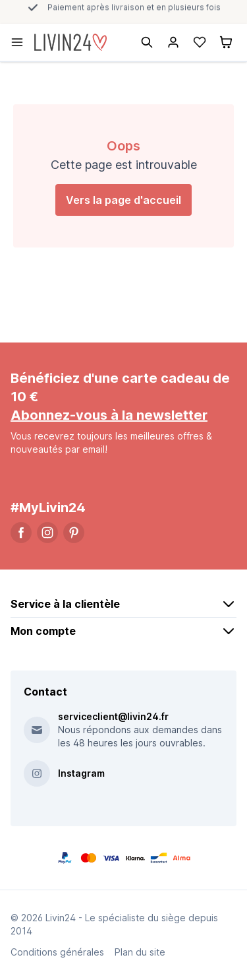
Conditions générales (57, 952)
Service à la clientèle (123, 604)
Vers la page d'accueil (123, 200)
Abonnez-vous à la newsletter (109, 415)
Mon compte (123, 631)
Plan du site (140, 952)
